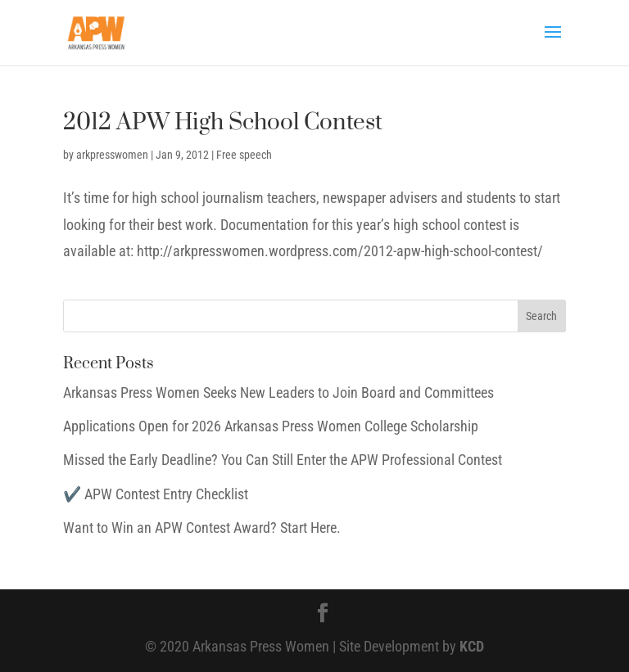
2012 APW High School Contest (223, 122)
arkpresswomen (112, 155)
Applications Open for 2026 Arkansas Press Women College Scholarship (271, 426)
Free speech (244, 155)
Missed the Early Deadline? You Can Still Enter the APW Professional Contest (283, 460)
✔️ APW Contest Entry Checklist (156, 494)
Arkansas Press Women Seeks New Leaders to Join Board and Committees (278, 392)
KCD (472, 646)
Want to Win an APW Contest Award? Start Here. (202, 528)
